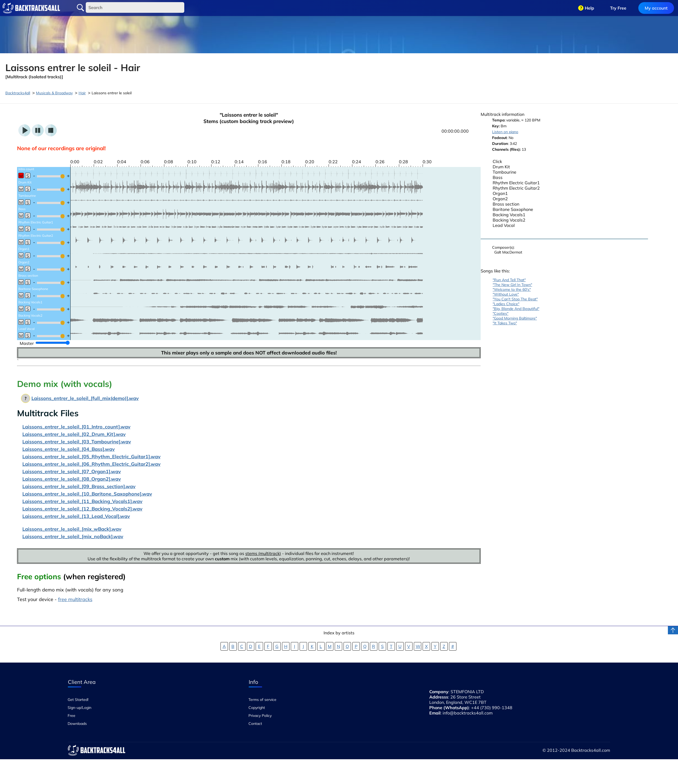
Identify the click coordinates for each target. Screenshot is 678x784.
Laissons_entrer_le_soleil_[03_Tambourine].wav (77, 442)
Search (80, 8)
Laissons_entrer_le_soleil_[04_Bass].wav (69, 449)
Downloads (77, 724)
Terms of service (262, 700)
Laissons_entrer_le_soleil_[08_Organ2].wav (72, 479)
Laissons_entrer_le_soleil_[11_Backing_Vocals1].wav (82, 501)
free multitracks (75, 599)
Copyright (257, 708)
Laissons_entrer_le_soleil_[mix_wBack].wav (72, 529)
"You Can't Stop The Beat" (515, 299)
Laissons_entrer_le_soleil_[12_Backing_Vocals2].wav (82, 509)
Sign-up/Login (79, 708)
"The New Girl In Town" (512, 285)
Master (27, 343)
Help (589, 8)
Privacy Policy (260, 716)
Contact (255, 724)
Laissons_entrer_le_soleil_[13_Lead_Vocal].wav (76, 516)
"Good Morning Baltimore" (515, 318)
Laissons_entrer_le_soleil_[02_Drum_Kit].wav (74, 434)
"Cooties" (501, 313)
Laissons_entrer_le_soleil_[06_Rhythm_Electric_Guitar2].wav (91, 464)
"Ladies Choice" (506, 304)
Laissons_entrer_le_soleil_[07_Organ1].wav (72, 471)
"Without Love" (506, 294)
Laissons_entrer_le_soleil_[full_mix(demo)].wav (85, 398)
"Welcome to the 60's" (512, 289)
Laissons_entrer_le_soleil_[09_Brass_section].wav (79, 486)
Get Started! (78, 700)
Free (72, 716)
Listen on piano (505, 132)
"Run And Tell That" (509, 280)
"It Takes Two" (505, 323)
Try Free (618, 8)
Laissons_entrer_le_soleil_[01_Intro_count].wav (76, 427)
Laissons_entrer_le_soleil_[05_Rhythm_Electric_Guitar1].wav (91, 457)
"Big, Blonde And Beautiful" (516, 309)
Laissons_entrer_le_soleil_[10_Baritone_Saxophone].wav (87, 494)
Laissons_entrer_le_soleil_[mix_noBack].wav (73, 536)
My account (656, 8)
